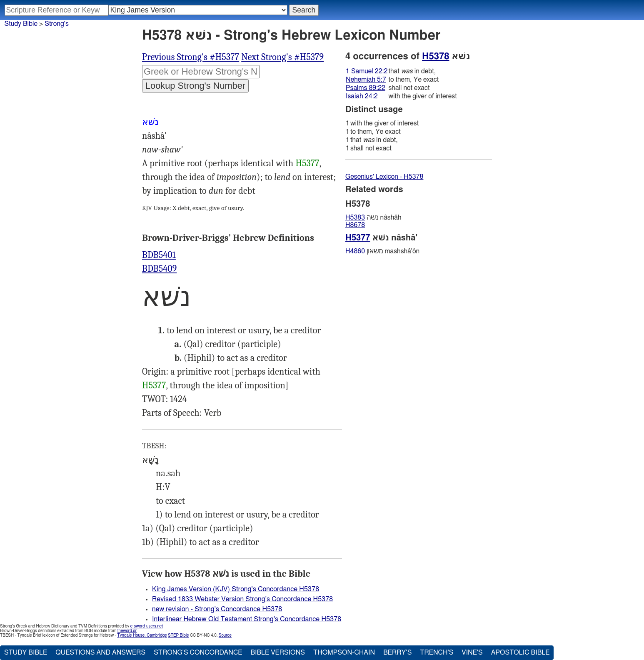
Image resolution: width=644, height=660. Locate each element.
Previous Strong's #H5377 (191, 57)
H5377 (307, 163)
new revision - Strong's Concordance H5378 (217, 609)
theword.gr (127, 631)
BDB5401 (159, 255)
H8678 (355, 225)
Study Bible (21, 24)
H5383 (355, 217)
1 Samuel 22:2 (367, 71)
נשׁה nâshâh (373, 217)
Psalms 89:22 (366, 88)
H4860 (355, 251)
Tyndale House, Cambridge (142, 635)
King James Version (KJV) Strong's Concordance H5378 (236, 589)
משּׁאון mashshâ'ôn (382, 251)
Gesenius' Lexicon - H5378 (384, 177)
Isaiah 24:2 (362, 96)
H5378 (436, 56)
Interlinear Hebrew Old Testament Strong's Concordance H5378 (247, 619)
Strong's (57, 24)
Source (225, 635)
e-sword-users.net (147, 626)
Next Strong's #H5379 (282, 57)
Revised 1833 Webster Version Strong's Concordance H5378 (242, 599)
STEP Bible (178, 635)
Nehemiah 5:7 (366, 80)
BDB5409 (160, 269)
